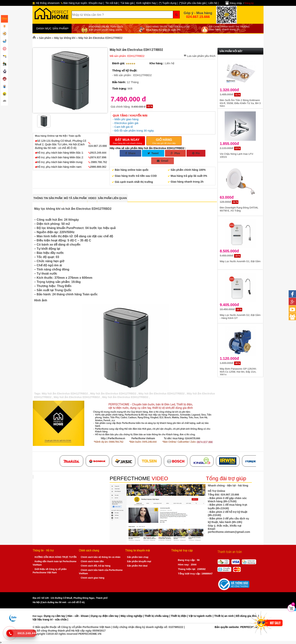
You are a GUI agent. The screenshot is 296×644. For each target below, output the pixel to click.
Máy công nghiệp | (133, 616)
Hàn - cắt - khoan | (79, 616)
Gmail (163, 161)
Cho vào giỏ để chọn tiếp (164, 141)
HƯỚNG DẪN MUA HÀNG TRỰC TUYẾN (55, 557)
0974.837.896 (98, 157)
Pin (196, 153)
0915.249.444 (98, 153)
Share (130, 153)
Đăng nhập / (242, 3)
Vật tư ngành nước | (201, 616)
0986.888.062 (98, 167)
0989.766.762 (98, 162)
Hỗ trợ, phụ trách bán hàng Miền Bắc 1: (59, 153)
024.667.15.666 (198, 17)
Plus (175, 153)
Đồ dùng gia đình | (247, 616)
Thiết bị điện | (180, 616)
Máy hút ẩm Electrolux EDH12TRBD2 (65, 394)
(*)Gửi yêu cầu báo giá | (193, 3)
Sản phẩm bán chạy (138, 557)
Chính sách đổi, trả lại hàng (96, 566)
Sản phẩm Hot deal (137, 566)
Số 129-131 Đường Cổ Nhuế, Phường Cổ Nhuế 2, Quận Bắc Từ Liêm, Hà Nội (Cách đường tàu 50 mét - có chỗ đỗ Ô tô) (61, 144)
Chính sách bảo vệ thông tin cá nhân (101, 557)
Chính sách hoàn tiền (92, 561)
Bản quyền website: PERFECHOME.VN (239, 627)
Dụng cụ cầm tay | (56, 616)
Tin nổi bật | (112, 3)
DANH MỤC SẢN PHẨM (52, 28)
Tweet (153, 153)
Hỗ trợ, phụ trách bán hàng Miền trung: (59, 162)
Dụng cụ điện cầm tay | (106, 616)
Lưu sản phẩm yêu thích (201, 56)
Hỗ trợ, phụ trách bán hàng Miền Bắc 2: (59, 157)
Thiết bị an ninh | (225, 616)
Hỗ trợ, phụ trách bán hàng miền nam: (59, 167)
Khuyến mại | (96, 3)
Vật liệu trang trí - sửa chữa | (50, 619)
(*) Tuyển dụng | (168, 3)
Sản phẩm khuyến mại (139, 561)
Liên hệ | (214, 3)
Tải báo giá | (128, 3)
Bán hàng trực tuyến (74, 3)
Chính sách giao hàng (93, 578)
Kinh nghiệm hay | (147, 3)
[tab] (48, 198)
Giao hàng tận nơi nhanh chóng (127, 141)
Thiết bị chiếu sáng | (158, 616)
